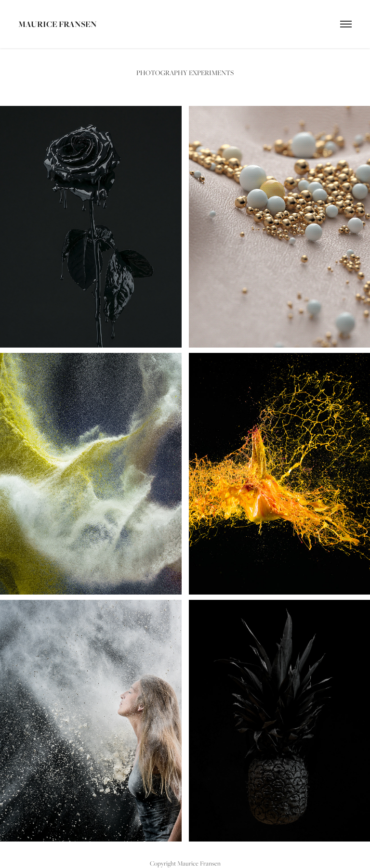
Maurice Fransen (58, 24)
